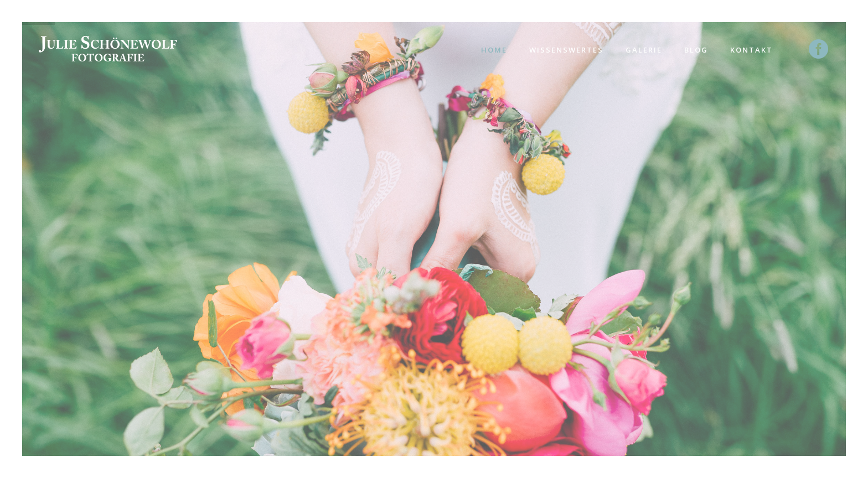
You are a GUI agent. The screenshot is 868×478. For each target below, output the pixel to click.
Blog (696, 50)
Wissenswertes (566, 50)
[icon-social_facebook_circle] (819, 50)
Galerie (644, 50)
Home (494, 50)
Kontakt (751, 50)
